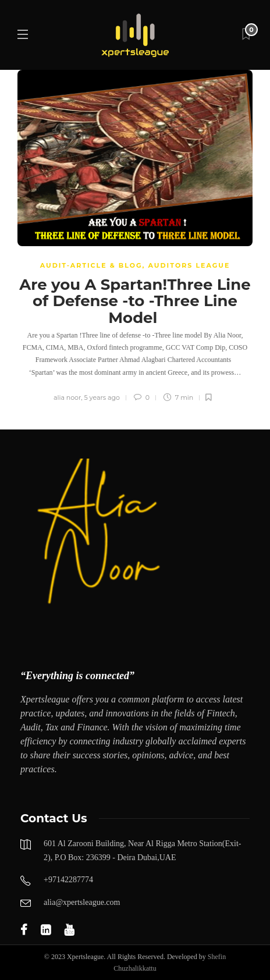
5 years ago (102, 397)
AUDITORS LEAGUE (189, 265)
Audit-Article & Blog (91, 265)
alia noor (67, 397)
